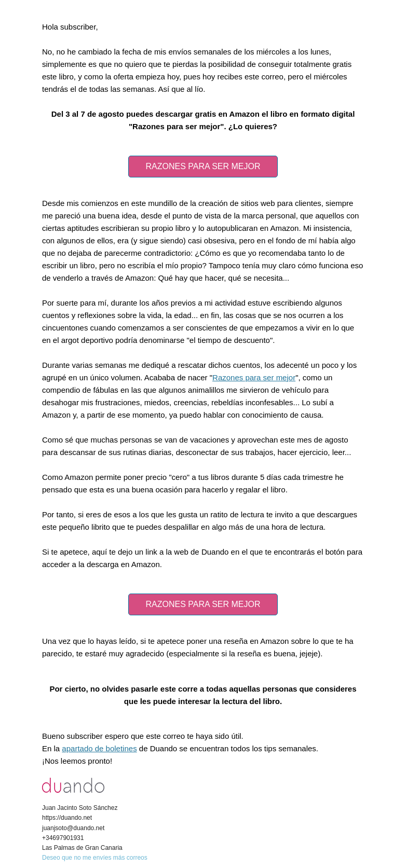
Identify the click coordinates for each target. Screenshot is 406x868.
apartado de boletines (99, 748)
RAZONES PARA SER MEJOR (203, 166)
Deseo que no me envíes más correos (95, 858)
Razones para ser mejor (254, 377)
